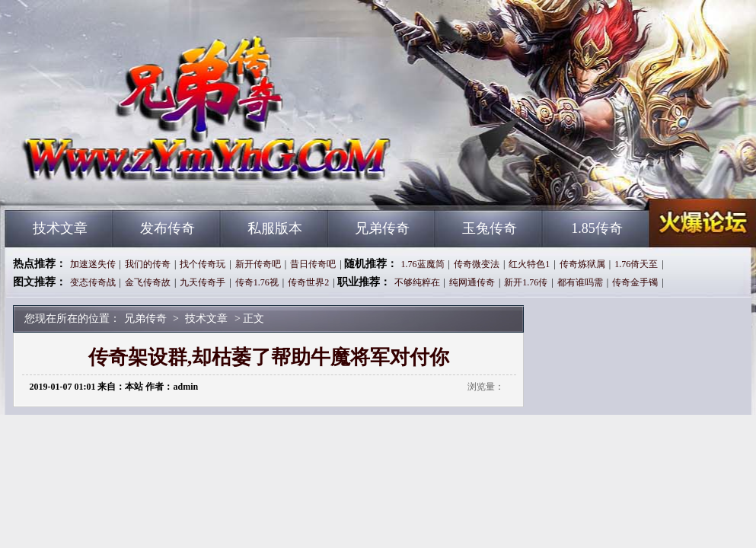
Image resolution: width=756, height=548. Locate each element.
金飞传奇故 (148, 282)
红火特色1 (529, 264)
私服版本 (275, 228)
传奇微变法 (477, 264)
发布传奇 (167, 228)
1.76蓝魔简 (423, 264)
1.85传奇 (597, 228)
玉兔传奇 (490, 228)
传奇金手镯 (635, 282)
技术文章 (60, 228)
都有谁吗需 (580, 282)
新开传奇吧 (258, 264)
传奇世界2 (308, 282)
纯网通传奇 (472, 282)
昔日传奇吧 (313, 264)
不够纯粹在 (417, 282)
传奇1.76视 (257, 282)
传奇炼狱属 (582, 264)
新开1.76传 (526, 282)
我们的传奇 (148, 264)
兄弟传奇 (151, 183)
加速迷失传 (93, 264)
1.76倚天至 (636, 264)
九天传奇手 (203, 282)
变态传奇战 (93, 282)
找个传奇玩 (203, 264)
